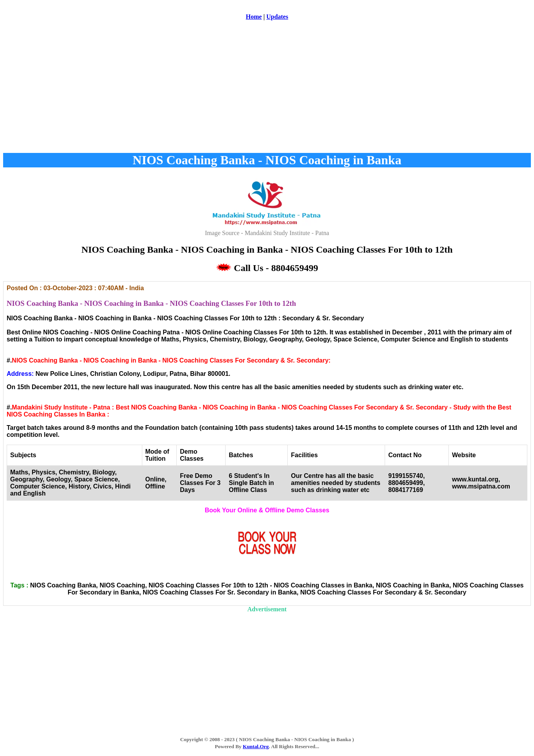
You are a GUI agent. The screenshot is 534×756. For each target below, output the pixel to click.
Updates (277, 17)
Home (254, 17)
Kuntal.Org (256, 746)
